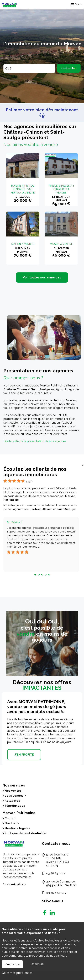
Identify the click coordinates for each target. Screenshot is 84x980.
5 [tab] (49, 575)
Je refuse (38, 964)
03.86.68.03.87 (56, 893)
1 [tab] (35, 575)
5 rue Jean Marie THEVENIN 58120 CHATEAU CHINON (58, 860)
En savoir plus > (14, 884)
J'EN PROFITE (24, 755)
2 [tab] (39, 575)
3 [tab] (42, 575)
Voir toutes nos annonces (42, 278)
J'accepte (12, 964)
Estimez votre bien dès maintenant (42, 112)
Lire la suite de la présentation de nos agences (35, 441)
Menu (77, 4)
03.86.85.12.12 (56, 873)
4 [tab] (46, 575)
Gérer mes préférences (17, 973)
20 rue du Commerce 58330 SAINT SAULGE (61, 883)
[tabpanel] (41, 545)
